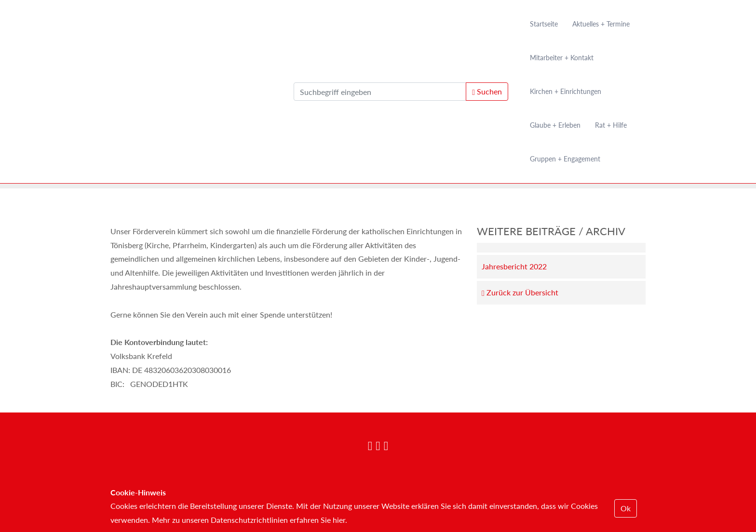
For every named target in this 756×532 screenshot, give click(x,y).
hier (339, 520)
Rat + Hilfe (611, 125)
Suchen (487, 92)
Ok (626, 508)
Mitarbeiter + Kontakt (562, 58)
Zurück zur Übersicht (520, 293)
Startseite (544, 24)
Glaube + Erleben (555, 125)
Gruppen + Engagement (565, 159)
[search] (380, 92)
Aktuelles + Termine (601, 24)
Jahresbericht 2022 (514, 266)
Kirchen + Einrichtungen (566, 91)
